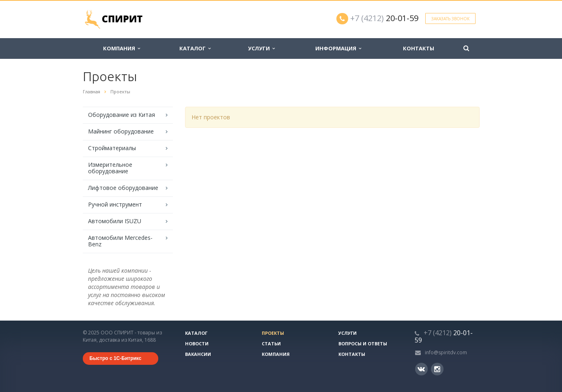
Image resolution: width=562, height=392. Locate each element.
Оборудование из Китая (122, 115)
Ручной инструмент (115, 204)
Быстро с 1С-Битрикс (116, 358)
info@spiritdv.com (446, 352)
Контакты (419, 48)
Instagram (437, 369)
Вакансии (198, 354)
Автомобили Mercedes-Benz (120, 241)
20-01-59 (384, 18)
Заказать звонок (450, 19)
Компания (122, 48)
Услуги (261, 48)
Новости (197, 344)
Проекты (273, 333)
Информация (338, 48)
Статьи (271, 344)
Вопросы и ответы (363, 344)
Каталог (195, 48)
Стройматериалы (112, 148)
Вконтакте (421, 369)
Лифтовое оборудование (123, 188)
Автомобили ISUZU (115, 221)
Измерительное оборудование (110, 168)
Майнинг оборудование (121, 131)
